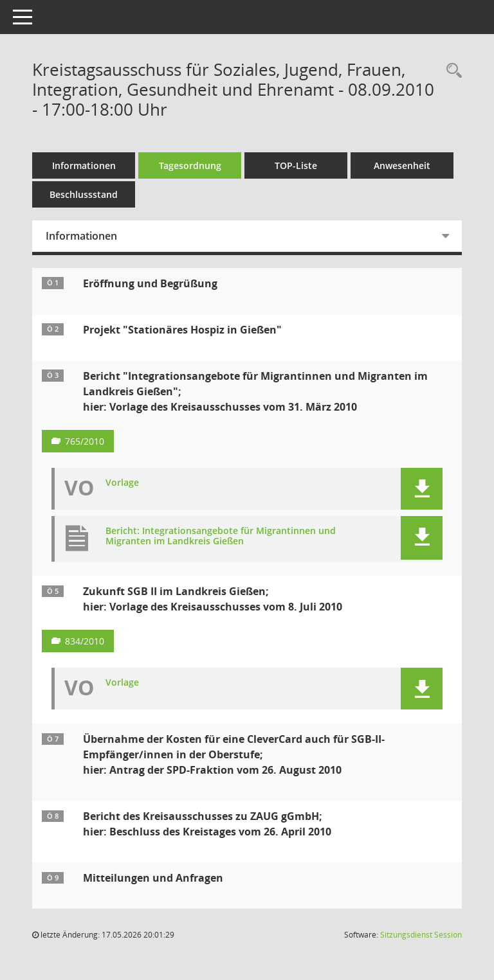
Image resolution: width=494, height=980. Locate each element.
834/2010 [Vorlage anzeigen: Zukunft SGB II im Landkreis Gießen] (85, 641)
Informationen (84, 165)
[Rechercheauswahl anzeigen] (451, 71)
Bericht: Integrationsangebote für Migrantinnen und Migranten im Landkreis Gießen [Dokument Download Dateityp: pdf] (221, 537)
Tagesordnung (190, 165)
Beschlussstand (84, 194)
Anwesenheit (402, 165)
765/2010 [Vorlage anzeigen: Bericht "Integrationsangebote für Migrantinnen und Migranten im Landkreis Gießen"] (85, 441)
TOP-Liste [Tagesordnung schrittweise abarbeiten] (296, 165)
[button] (422, 489)
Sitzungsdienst (421, 935)
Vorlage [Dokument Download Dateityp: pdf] (122, 483)
